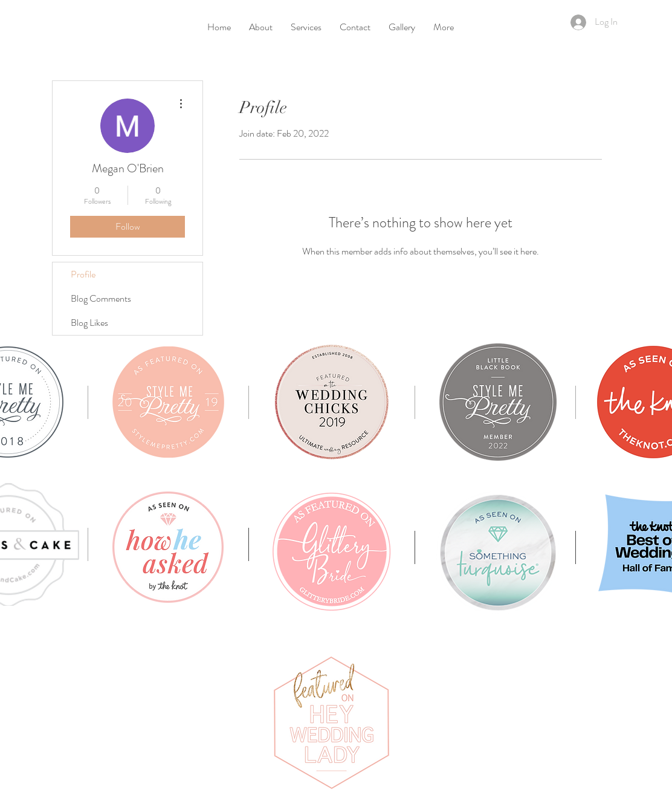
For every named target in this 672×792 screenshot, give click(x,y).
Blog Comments (101, 298)
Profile (83, 274)
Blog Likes (89, 323)
